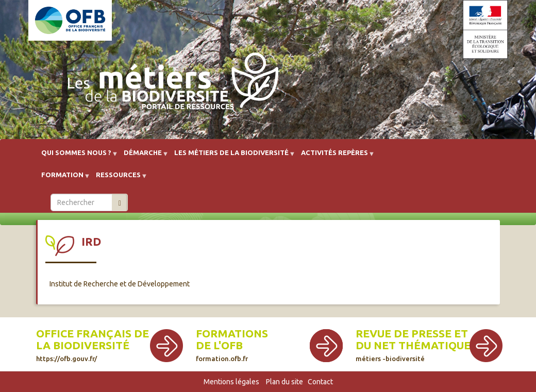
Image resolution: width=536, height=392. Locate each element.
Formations (232, 334)
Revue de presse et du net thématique (413, 345)
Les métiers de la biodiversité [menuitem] (231, 156)
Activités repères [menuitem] (334, 156)
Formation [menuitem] (62, 178)
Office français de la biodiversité (93, 345)
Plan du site (284, 382)
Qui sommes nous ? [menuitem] (76, 156)
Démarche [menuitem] (143, 156)
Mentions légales (231, 382)
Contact (320, 382)
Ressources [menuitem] (118, 178)
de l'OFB (219, 345)
